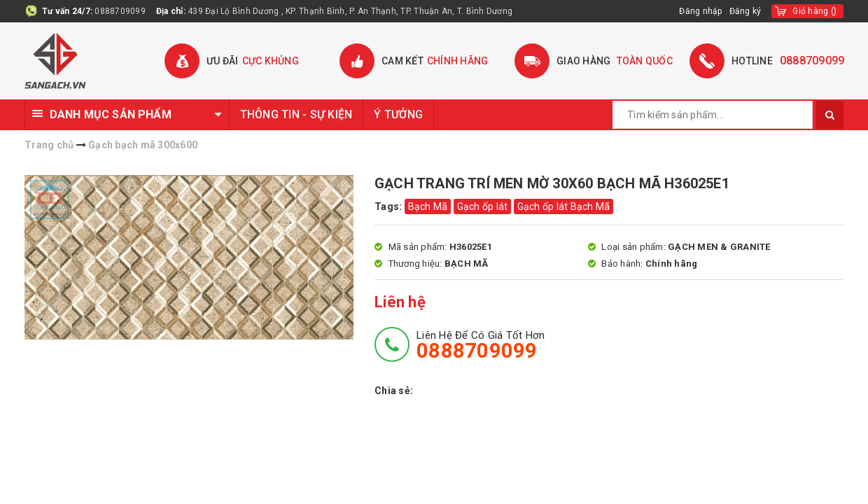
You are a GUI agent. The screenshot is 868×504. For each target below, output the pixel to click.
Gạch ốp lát (483, 206)
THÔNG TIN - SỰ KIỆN (296, 114)
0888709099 (120, 11)
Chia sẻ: (394, 391)
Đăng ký (745, 11)
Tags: (390, 206)
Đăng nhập (700, 11)
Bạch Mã (428, 206)
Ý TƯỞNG (398, 114)
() (814, 11)
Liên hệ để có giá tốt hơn (481, 345)
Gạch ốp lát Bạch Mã (564, 206)
